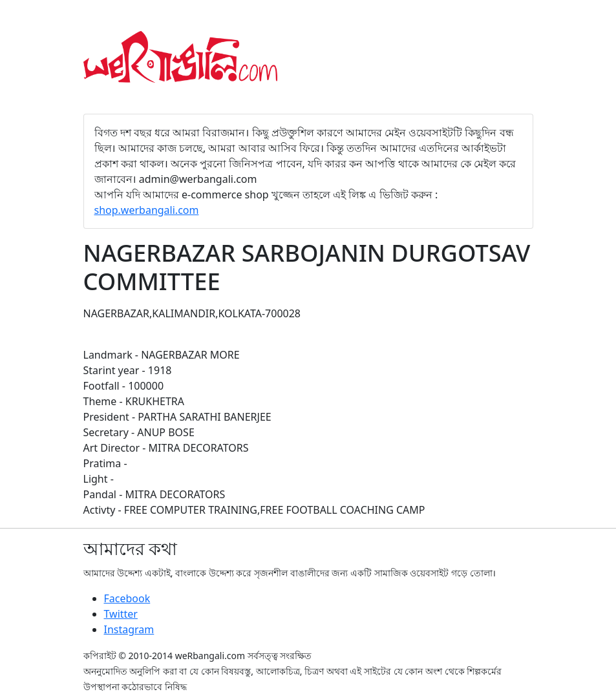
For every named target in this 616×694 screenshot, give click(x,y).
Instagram (129, 629)
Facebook (127, 598)
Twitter (121, 614)
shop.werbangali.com (147, 210)
